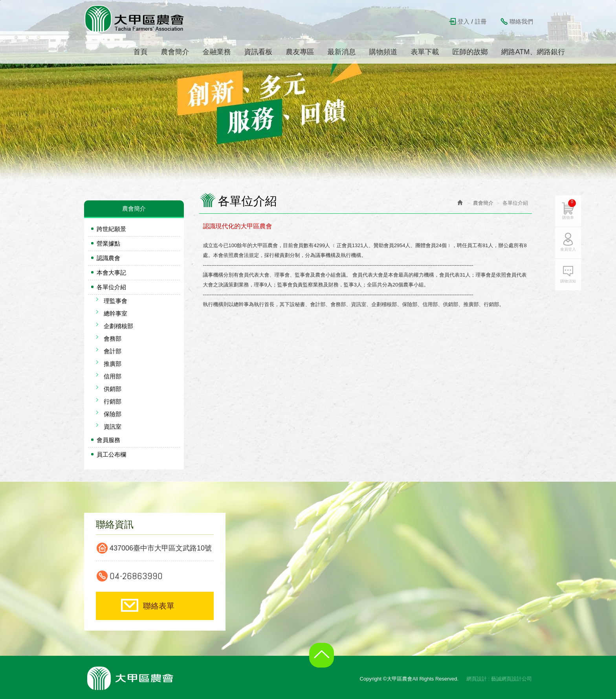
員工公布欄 (111, 454)
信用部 (113, 376)
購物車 (571, 207)
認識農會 (108, 258)
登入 (464, 21)
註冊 (481, 21)
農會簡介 (483, 203)
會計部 (113, 351)
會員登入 (570, 247)
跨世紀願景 (111, 229)
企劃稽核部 (118, 326)
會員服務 (108, 440)
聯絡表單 (159, 606)
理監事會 (115, 301)
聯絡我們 (521, 21)
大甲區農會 (135, 18)
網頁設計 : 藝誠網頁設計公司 (499, 679)
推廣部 (113, 364)
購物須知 (570, 278)
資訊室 (113, 427)
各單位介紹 (111, 287)
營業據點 (108, 243)
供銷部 (113, 389)
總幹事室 (115, 313)
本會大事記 (111, 272)
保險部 (113, 414)
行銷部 (113, 401)
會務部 (113, 338)
